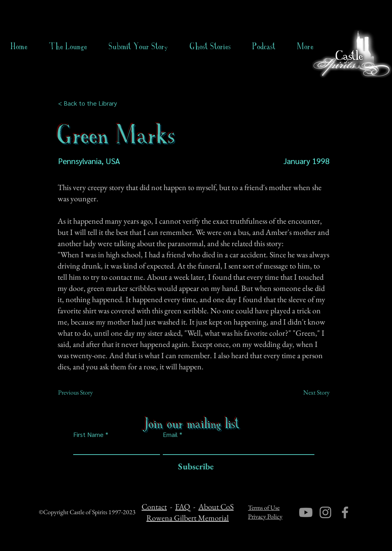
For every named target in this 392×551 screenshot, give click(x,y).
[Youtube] (306, 512)
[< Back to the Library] (90, 103)
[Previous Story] (84, 393)
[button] (210, 46)
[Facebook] (345, 512)
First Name (88, 435)
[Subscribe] (194, 467)
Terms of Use (264, 508)
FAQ (183, 507)
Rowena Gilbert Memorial (188, 518)
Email (170, 435)
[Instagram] (325, 512)
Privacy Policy (265, 516)
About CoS (216, 507)
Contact (154, 507)
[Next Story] (310, 393)
